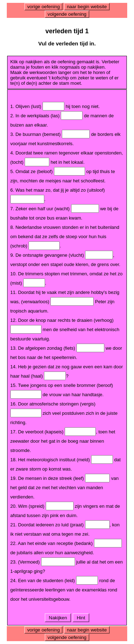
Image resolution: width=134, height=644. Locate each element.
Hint (81, 618)
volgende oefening (67, 14)
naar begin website (87, 7)
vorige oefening (43, 7)
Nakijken (58, 618)
